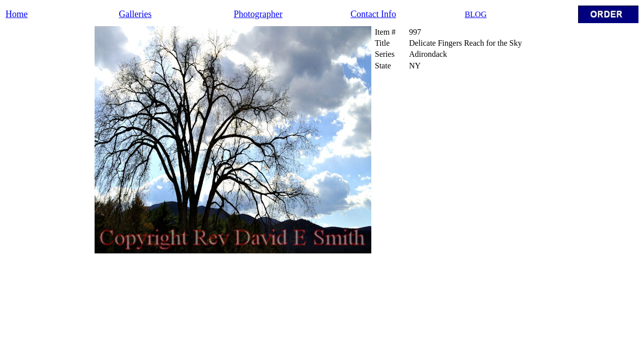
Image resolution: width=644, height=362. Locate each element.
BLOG (476, 14)
